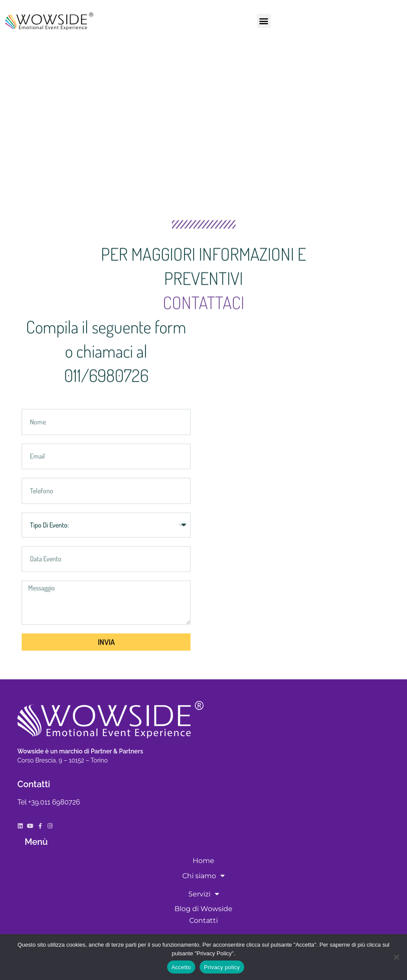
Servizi (204, 894)
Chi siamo (203, 876)
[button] (264, 21)
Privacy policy (222, 967)
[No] (396, 957)
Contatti (203, 920)
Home (203, 861)
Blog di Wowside (203, 909)
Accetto (181, 967)
